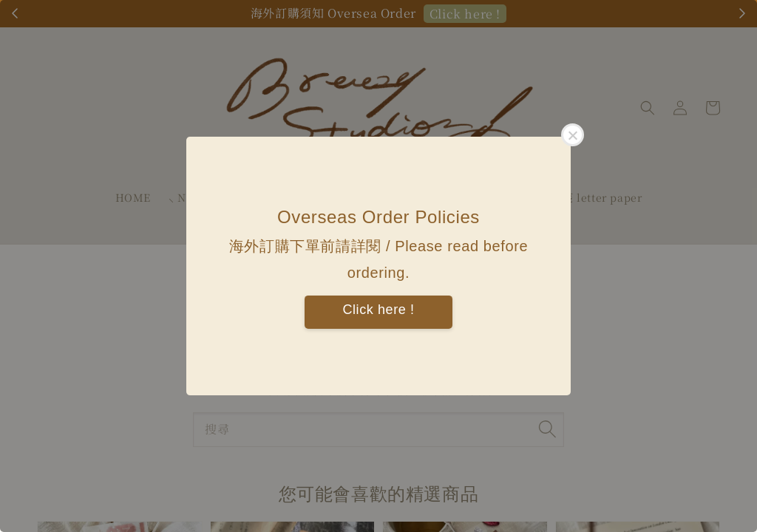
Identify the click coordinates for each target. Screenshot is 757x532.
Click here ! (378, 310)
